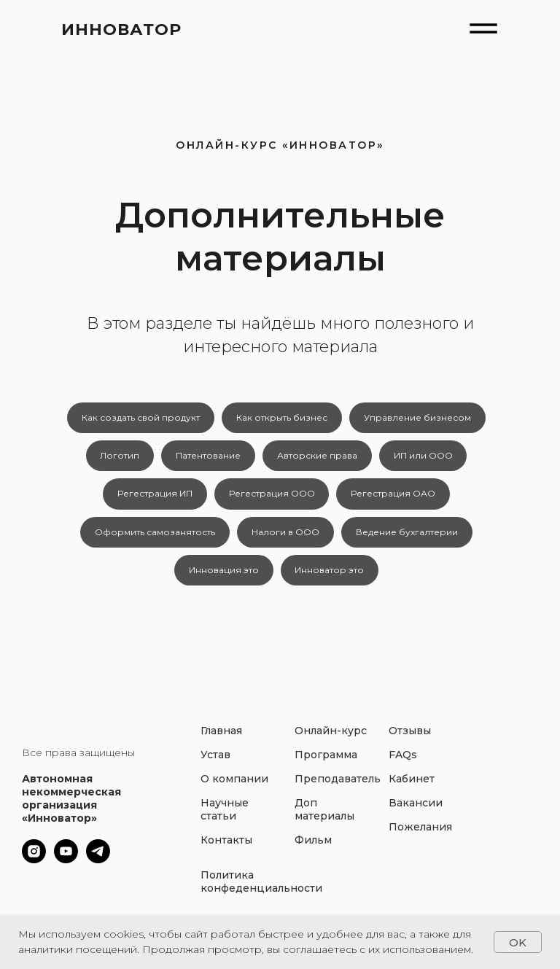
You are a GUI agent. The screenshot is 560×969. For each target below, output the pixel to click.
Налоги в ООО (285, 538)
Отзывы (410, 739)
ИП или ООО (425, 458)
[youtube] (66, 868)
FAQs (403, 763)
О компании (234, 787)
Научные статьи (225, 818)
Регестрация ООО (272, 498)
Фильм (313, 849)
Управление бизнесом (419, 418)
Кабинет (412, 787)
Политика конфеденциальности (261, 890)
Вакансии (416, 812)
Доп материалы (324, 818)
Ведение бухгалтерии (408, 538)
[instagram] (34, 868)
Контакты (226, 849)
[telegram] (98, 868)
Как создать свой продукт (139, 418)
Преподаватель (338, 787)
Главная (221, 739)
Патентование (207, 458)
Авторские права (318, 458)
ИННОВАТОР (121, 30)
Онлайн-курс (331, 739)
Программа (326, 763)
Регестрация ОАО (395, 498)
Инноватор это (331, 577)
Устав (215, 763)
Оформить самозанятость (153, 538)
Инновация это (223, 577)
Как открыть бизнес (282, 418)
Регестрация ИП (153, 498)
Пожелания (420, 836)
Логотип (117, 458)
